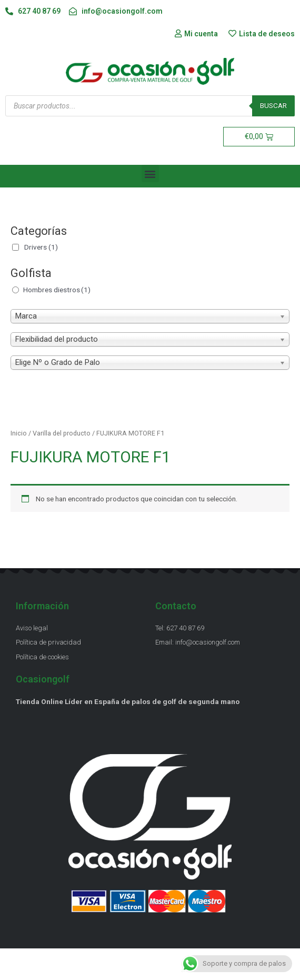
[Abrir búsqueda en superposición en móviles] (150, 106)
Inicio (19, 433)
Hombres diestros (57, 290)
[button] (150, 174)
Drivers (41, 247)
